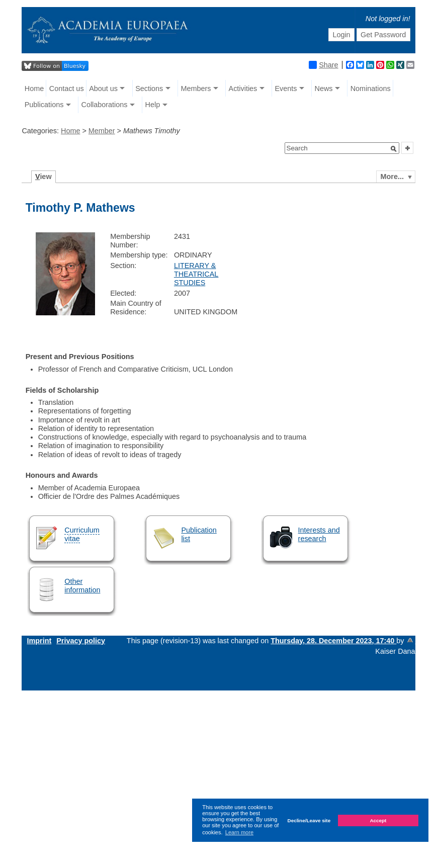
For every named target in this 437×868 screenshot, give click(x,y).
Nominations (371, 89)
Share (323, 65)
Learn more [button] (239, 832)
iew (43, 177)
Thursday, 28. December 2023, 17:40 (333, 641)
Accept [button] (378, 820)
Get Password (383, 35)
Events (286, 89)
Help (153, 105)
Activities (243, 89)
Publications (44, 105)
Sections (149, 89)
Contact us (67, 89)
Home (34, 89)
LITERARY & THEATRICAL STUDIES (196, 274)
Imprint (39, 641)
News (324, 89)
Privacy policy (81, 641)
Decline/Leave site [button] (309, 820)
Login (341, 35)
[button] (394, 149)
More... (392, 177)
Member (102, 131)
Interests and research (319, 534)
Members (196, 89)
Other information (82, 586)
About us (103, 89)
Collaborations (104, 105)
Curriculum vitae (82, 534)
